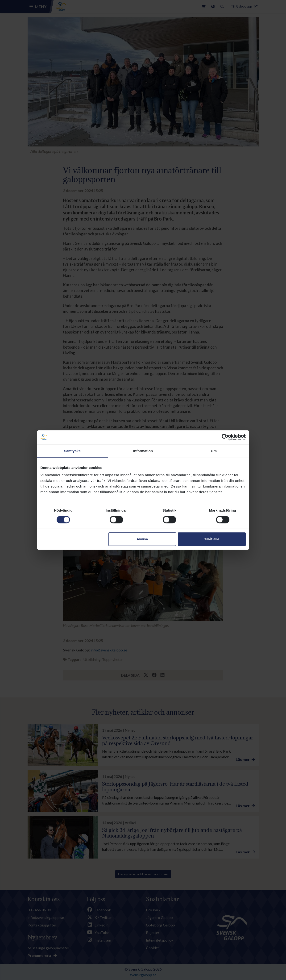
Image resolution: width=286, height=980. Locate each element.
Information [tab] (143, 451)
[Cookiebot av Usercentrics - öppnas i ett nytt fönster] (225, 437)
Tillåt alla (212, 539)
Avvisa (142, 539)
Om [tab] (214, 451)
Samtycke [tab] (72, 451)
